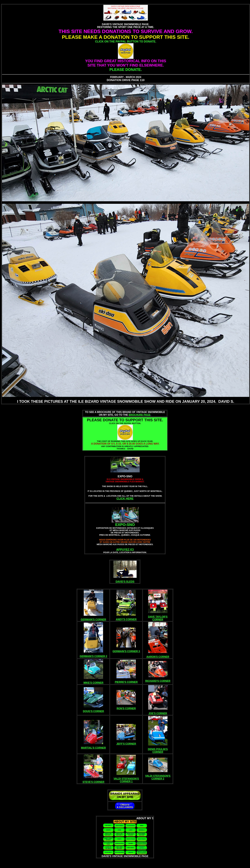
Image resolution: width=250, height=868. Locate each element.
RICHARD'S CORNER (158, 681)
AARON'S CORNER (158, 657)
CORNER (158, 620)
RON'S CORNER (126, 708)
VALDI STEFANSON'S (126, 779)
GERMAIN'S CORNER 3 (126, 651)
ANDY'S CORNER (126, 619)
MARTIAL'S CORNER (93, 748)
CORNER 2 (158, 779)
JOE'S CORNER (158, 713)
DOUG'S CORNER (93, 711)
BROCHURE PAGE (140, 415)
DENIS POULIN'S (158, 749)
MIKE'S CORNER (93, 683)
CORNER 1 (126, 781)
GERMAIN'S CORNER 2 (93, 656)
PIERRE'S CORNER (126, 682)
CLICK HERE (125, 499)
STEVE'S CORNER (93, 782)
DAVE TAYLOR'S (158, 617)
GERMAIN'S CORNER (93, 620)
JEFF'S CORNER (126, 744)
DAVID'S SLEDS (125, 582)
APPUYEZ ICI (125, 550)
